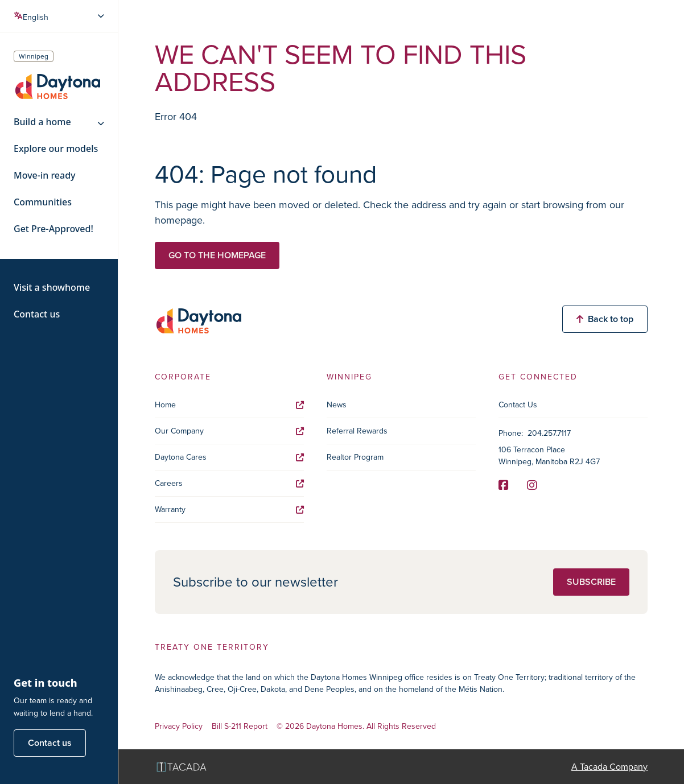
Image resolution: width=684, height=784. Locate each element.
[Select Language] (60, 16)
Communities (43, 202)
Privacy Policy (179, 727)
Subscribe (591, 582)
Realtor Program (355, 457)
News (337, 405)
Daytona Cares (229, 457)
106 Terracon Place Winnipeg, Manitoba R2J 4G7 (549, 456)
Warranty (229, 509)
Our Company (229, 431)
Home (229, 405)
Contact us (37, 314)
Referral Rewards (357, 431)
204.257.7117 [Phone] (549, 433)
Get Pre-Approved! (53, 229)
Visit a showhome (52, 288)
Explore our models (56, 149)
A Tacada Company (609, 767)
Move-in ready (45, 176)
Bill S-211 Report (240, 727)
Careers (229, 483)
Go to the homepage (217, 255)
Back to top (605, 319)
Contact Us (518, 405)
